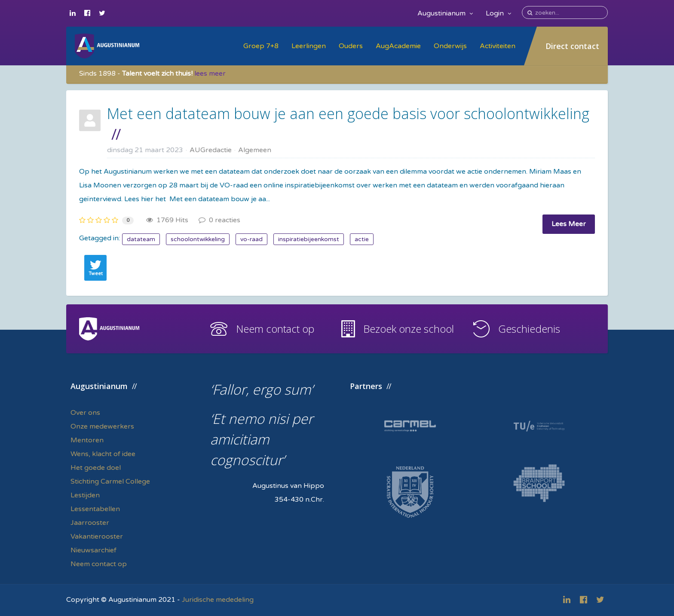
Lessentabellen (95, 509)
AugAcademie (398, 46)
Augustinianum (445, 13)
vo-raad (251, 239)
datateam (141, 239)
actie (362, 239)
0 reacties (219, 220)
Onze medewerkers (102, 426)
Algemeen (255, 150)
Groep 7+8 (261, 46)
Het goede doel (96, 468)
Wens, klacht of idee (103, 454)
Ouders (351, 46)
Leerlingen (309, 46)
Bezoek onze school (409, 329)
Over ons (85, 413)
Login (498, 13)
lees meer (210, 74)
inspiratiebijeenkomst (309, 239)
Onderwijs (450, 46)
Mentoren (87, 440)
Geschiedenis (529, 329)
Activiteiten (498, 46)
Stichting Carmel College (110, 481)
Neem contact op (275, 329)
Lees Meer (569, 224)
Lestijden (85, 495)
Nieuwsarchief (93, 550)
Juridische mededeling (218, 600)
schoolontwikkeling (198, 239)
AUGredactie (211, 150)
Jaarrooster (90, 523)
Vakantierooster (97, 536)
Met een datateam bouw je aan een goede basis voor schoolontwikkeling (348, 113)
